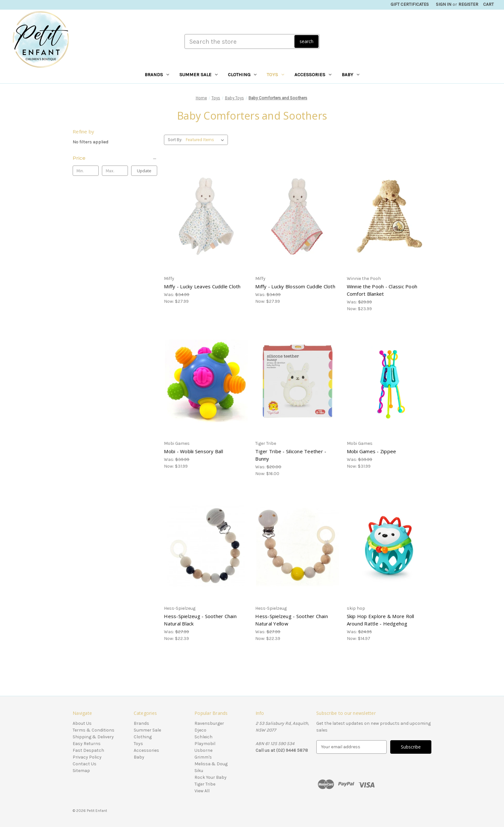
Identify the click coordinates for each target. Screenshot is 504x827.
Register (468, 4)
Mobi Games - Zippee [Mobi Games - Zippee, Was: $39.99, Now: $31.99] (372, 451)
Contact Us (85, 764)
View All (202, 791)
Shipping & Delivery (93, 737)
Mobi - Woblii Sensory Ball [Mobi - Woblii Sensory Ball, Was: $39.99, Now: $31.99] (194, 451)
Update (144, 171)
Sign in (444, 4)
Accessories (313, 75)
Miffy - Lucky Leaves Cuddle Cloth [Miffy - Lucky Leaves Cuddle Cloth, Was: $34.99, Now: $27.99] (202, 286)
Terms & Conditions (94, 730)
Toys (275, 75)
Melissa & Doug (211, 764)
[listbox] (206, 140)
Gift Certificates (410, 4)
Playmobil (205, 744)
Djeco (200, 730)
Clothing (242, 75)
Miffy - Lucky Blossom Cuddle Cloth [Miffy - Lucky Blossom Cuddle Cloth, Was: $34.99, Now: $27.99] (295, 286)
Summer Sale (198, 75)
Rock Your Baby (211, 777)
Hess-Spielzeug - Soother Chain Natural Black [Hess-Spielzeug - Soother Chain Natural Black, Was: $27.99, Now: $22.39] (200, 620)
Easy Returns (87, 744)
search (306, 41)
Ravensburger (209, 723)
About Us (82, 723)
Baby (351, 75)
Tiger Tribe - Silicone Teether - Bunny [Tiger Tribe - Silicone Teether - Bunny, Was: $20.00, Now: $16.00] (291, 455)
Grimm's (203, 757)
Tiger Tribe (205, 784)
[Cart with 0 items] (488, 4)
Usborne (203, 750)
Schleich (203, 737)
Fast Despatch (88, 750)
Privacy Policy (87, 757)
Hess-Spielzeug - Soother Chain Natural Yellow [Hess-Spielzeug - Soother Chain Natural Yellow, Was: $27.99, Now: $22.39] (292, 620)
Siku (199, 771)
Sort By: (175, 140)
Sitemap (81, 771)
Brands (157, 75)
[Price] (115, 158)
